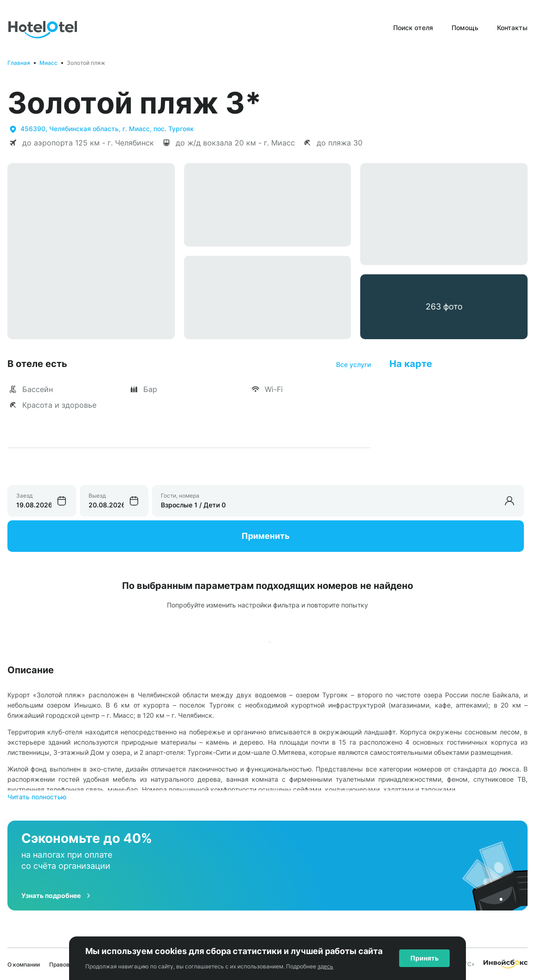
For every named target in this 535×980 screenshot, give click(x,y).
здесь (325, 966)
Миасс (48, 63)
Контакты (512, 28)
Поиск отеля (413, 28)
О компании (24, 964)
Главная (19, 63)
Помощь (465, 28)
